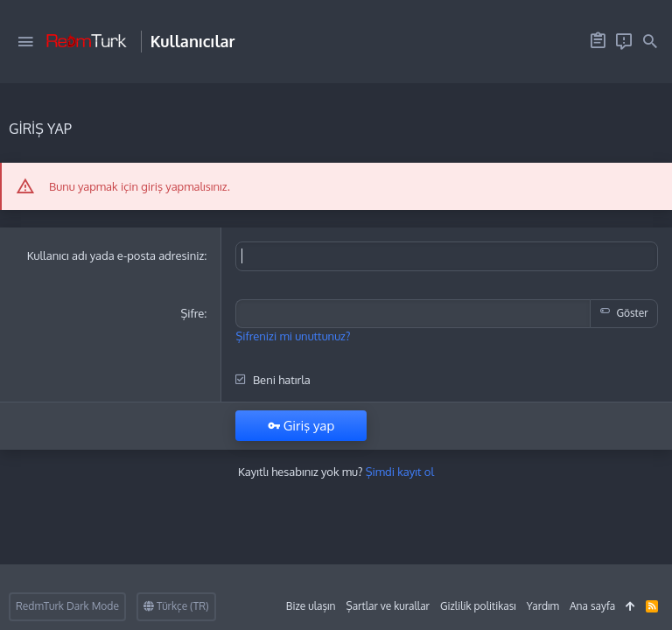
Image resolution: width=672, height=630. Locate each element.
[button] (25, 42)
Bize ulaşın (311, 606)
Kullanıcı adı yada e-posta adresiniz (116, 255)
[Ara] (650, 42)
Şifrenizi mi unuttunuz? (293, 334)
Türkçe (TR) (176, 606)
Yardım (543, 606)
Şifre (192, 312)
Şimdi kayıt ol (400, 470)
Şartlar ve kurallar (387, 606)
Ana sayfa (592, 606)
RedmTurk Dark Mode (67, 606)
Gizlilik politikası (478, 606)
